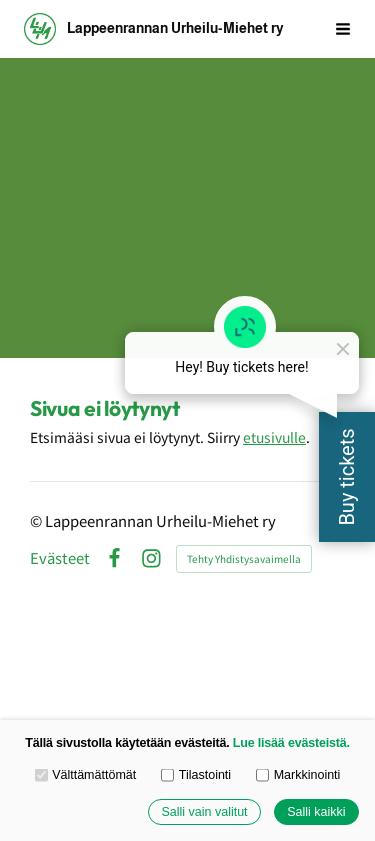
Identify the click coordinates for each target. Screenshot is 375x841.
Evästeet (60, 558)
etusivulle (274, 437)
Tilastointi (196, 775)
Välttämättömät (86, 775)
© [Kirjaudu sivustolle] (37, 520)
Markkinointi (298, 775)
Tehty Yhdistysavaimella (244, 558)
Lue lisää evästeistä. (291, 743)
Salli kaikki (316, 812)
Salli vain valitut (204, 812)
